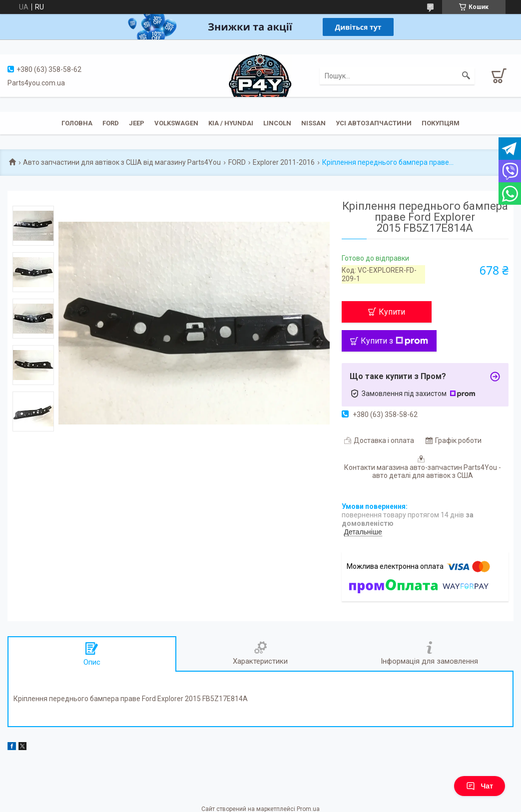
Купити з (394, 341)
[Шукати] (466, 76)
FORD (237, 162)
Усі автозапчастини (374, 123)
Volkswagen (176, 123)
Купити (392, 312)
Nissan (313, 123)
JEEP (137, 123)
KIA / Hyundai (231, 123)
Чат (480, 786)
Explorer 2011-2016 (284, 162)
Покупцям (441, 123)
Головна (77, 123)
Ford (111, 123)
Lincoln (277, 123)
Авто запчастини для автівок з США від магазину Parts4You (122, 162)
